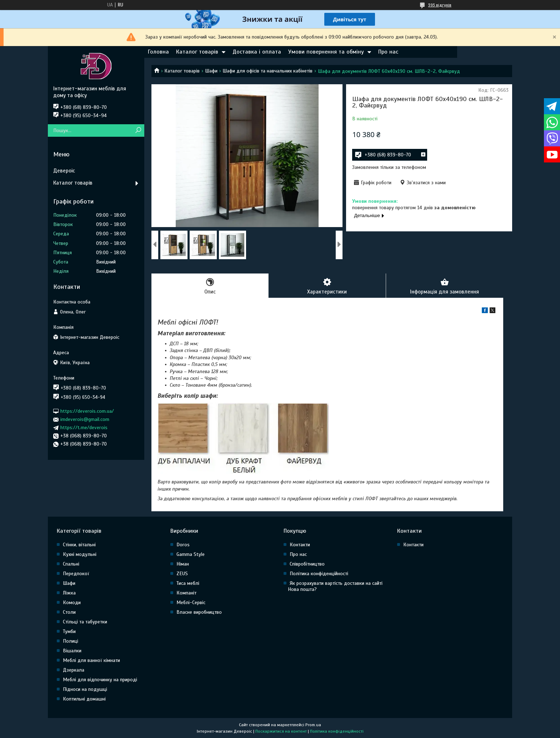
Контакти (300, 545)
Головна (158, 52)
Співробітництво (307, 564)
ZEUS (182, 574)
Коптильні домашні (84, 699)
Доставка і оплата (257, 52)
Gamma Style (191, 554)
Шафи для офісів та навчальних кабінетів (267, 71)
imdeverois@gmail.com (85, 419)
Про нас (388, 52)
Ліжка (69, 593)
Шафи (211, 71)
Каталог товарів (197, 52)
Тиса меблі (188, 583)
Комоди (72, 603)
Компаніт (186, 593)
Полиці (71, 641)
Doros (183, 545)
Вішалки (72, 651)
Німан (183, 564)
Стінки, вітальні (79, 545)
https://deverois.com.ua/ (87, 411)
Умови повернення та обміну (326, 52)
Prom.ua (313, 725)
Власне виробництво (199, 612)
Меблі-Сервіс (191, 603)
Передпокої (76, 574)
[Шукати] (138, 130)
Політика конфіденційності (319, 574)
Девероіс (64, 171)
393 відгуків (440, 5)
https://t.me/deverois (84, 428)
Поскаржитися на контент (281, 731)
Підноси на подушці (85, 689)
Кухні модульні (80, 554)
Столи (69, 612)
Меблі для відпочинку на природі (100, 680)
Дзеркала (74, 670)
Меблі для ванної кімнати (91, 660)
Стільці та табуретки (85, 622)
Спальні (71, 564)
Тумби (69, 631)
